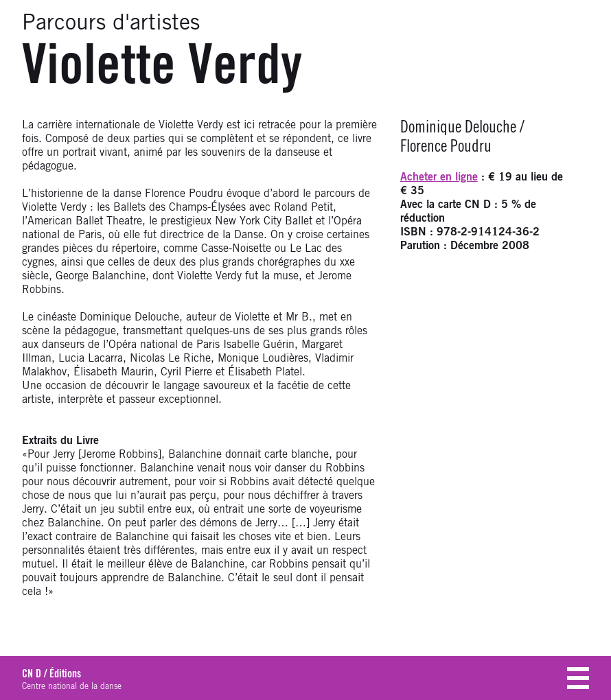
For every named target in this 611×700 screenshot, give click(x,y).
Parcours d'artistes (111, 23)
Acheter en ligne (439, 177)
